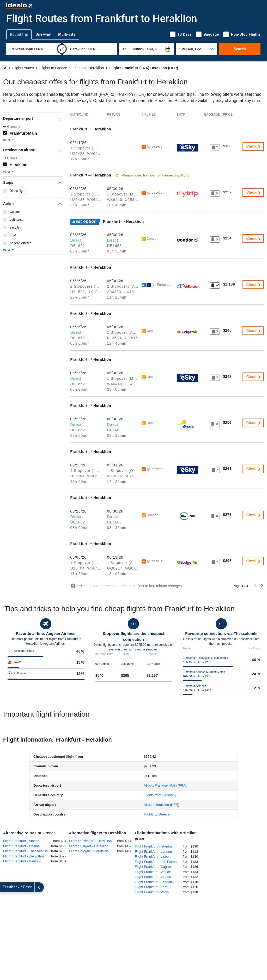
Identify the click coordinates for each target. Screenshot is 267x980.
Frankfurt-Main (23, 133)
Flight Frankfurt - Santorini (23, 861)
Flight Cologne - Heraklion (89, 851)
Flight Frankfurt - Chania (21, 846)
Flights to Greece (157, 814)
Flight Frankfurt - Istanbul (154, 846)
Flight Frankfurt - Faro (151, 887)
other (9, 140)
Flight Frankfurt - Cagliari (153, 867)
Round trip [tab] (19, 34)
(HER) (162, 805)
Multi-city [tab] (67, 34)
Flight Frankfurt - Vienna (153, 877)
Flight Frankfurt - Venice (153, 872)
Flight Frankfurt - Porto (152, 892)
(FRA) (165, 785)
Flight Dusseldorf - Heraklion (90, 841)
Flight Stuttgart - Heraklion (89, 846)
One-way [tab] (43, 34)
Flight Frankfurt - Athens (21, 841)
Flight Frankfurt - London (153, 852)
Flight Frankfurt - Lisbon (153, 856)
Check (254, 146)
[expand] (5, 887)
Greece (12, 158)
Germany (13, 127)
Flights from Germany (160, 795)
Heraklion (19, 165)
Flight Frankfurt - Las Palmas (157, 862)
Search (240, 49)
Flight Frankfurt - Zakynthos (24, 856)
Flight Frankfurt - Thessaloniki (25, 851)
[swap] (62, 49)
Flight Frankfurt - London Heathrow (159, 882)
